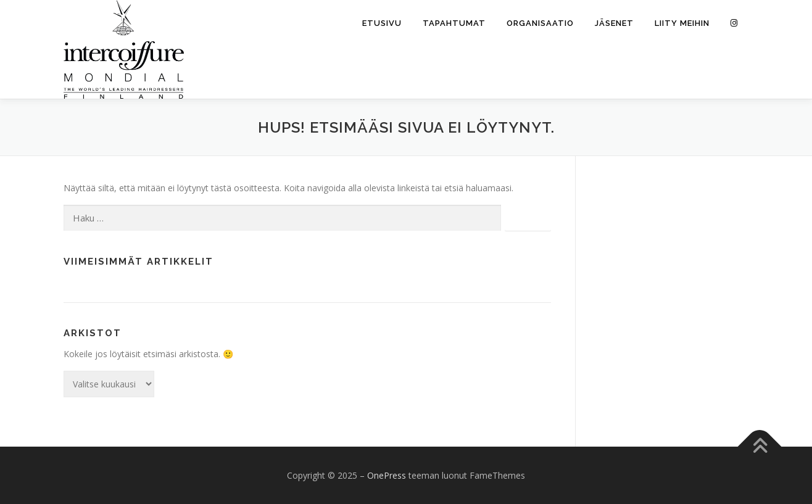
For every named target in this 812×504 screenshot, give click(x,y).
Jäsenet (614, 23)
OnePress (387, 475)
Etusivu (382, 23)
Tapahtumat (454, 23)
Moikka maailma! (97, 288)
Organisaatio (540, 23)
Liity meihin (682, 23)
